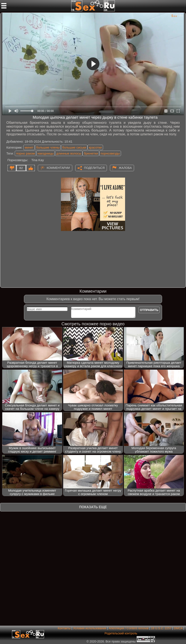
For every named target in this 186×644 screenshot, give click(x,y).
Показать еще (93, 507)
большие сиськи (74, 147)
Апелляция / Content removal (129, 628)
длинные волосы (69, 153)
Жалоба (125, 168)
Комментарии (58, 168)
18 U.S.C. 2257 (161, 628)
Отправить (149, 310)
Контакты (64, 628)
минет (29, 147)
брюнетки (91, 153)
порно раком (25, 153)
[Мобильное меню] (4, 6)
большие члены (48, 147)
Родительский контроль (121, 633)
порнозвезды (110, 153)
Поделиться (94, 168)
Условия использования (90, 628)
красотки (95, 147)
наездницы (46, 153)
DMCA (178, 628)
